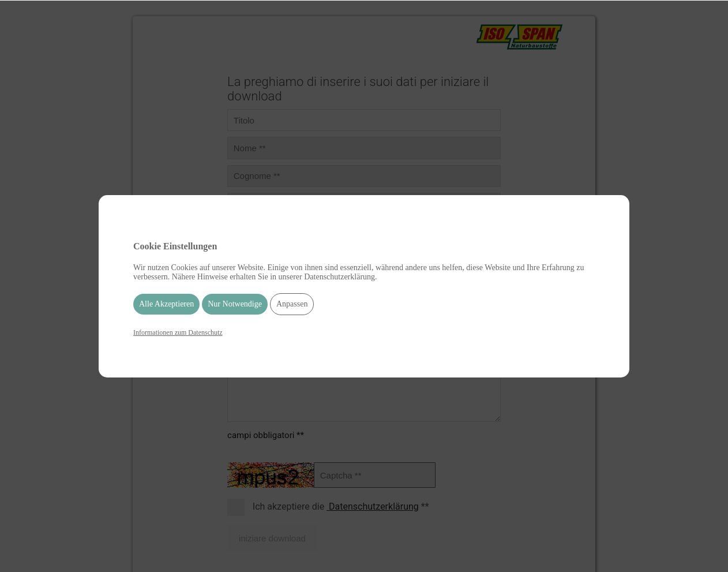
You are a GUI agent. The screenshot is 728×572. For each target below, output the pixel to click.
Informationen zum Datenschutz (178, 332)
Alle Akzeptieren (166, 304)
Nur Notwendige (235, 304)
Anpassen (292, 304)
